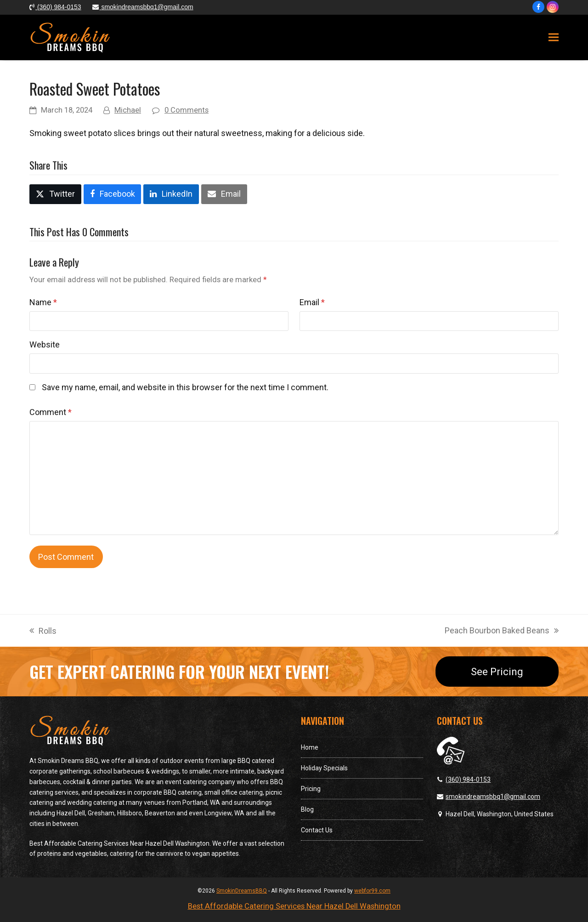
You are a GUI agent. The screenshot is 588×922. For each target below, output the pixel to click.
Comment (51, 412)
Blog (307, 809)
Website (45, 344)
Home (310, 747)
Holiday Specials (324, 768)
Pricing (311, 789)
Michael (128, 110)
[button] (554, 37)
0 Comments (187, 110)
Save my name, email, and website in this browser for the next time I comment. (185, 387)
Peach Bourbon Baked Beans (502, 631)
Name (43, 302)
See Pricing (497, 672)
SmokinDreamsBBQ (242, 891)
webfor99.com (372, 891)
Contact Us (317, 830)
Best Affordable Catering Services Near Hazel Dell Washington (294, 906)
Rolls (43, 632)
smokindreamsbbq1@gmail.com (493, 797)
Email (312, 302)
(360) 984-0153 (468, 780)
